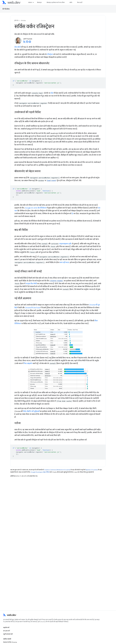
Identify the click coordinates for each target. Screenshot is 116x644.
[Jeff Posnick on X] (24, 42)
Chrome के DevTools (33, 308)
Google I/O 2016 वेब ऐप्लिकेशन (36, 208)
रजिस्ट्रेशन (50, 54)
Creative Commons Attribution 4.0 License (57, 470)
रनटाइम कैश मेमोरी (31, 284)
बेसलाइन (39, 2)
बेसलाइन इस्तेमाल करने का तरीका (56, 2)
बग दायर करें (7, 631)
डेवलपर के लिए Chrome (10, 642)
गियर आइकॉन (28, 363)
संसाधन (30, 2)
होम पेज (16, 21)
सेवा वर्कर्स (18, 47)
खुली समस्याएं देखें (8, 634)
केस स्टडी (80, 2)
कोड (52, 93)
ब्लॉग (71, 2)
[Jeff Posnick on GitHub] (27, 42)
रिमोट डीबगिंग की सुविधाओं (31, 411)
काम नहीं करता (64, 262)
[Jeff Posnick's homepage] (30, 42)
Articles (6, 9)
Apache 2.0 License (92, 470)
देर (72, 214)
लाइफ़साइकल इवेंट (65, 244)
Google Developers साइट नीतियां (40, 472)
